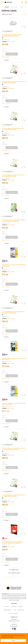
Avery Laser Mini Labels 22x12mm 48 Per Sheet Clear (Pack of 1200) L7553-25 (14, 404)
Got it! (13, 640)
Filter (25, 14)
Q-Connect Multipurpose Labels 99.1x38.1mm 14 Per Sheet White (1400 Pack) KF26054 (14, 496)
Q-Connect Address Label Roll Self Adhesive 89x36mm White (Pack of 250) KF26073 (12, 35)
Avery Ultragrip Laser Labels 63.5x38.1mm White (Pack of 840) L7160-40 (14, 265)
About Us (7, 606)
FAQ (15, 610)
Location (20, 606)
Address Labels (11, 42)
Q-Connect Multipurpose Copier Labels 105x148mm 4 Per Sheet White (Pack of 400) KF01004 (14, 221)
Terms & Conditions (14, 613)
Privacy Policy (21, 610)
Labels (21, 7)
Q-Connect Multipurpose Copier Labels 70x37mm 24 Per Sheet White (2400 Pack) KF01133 (14, 449)
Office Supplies (14, 7)
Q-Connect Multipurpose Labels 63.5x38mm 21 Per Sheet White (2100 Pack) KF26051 (13, 312)
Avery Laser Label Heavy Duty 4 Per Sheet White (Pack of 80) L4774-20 (14, 359)
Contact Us (14, 606)
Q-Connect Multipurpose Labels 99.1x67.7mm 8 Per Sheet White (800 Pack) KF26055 (13, 176)
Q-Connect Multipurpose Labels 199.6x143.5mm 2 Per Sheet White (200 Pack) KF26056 (14, 82)
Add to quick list (6, 57)
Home (7, 7)
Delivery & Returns (8, 610)
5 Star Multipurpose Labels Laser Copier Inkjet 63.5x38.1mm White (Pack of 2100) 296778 (12, 542)
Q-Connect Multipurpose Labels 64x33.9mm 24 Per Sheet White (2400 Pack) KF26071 (13, 129)
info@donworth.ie (14, 626)
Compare (5, 60)
